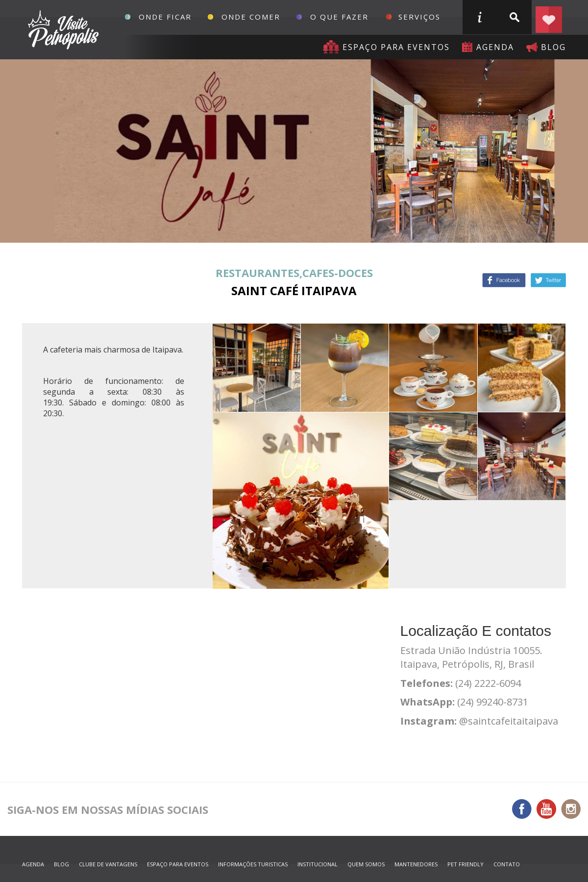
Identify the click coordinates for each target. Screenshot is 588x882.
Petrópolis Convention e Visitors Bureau (62, 30)
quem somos (366, 864)
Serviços (419, 17)
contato (507, 864)
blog (553, 47)
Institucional (318, 864)
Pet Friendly (465, 864)
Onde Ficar (165, 17)
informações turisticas (479, 17)
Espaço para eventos (396, 47)
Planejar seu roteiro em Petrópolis (549, 17)
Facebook (504, 280)
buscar (514, 17)
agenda (495, 47)
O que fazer (339, 17)
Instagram (571, 809)
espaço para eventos (178, 864)
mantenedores (416, 864)
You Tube (546, 809)
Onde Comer (251, 17)
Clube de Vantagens (108, 864)
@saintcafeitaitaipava (509, 721)
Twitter (548, 280)
